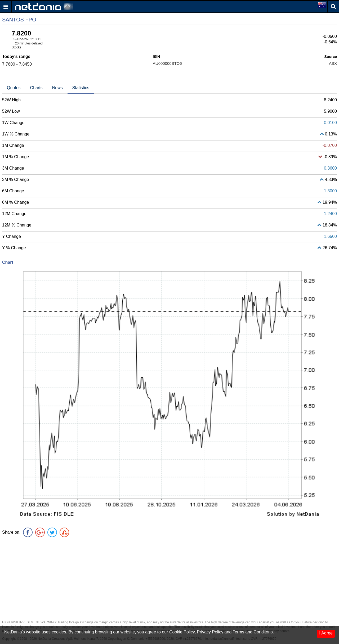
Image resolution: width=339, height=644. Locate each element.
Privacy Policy (210, 632)
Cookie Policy (182, 632)
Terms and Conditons (253, 632)
